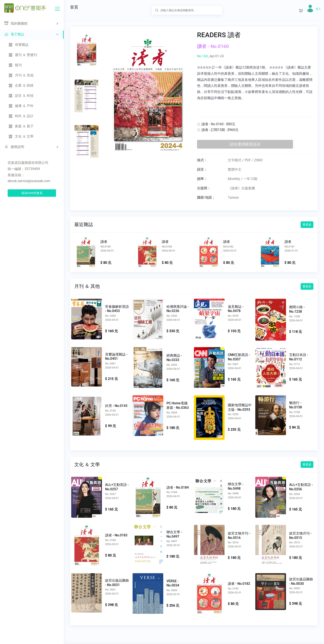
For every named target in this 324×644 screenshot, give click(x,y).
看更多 (307, 225)
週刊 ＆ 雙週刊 (23, 55)
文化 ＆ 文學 (21, 136)
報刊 (15, 65)
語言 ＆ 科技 (21, 96)
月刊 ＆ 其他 (21, 75)
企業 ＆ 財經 (21, 85)
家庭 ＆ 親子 (21, 126)
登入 (318, 9)
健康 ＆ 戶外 (21, 106)
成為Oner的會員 (32, 193)
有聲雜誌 (18, 45)
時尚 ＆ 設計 (21, 116)
